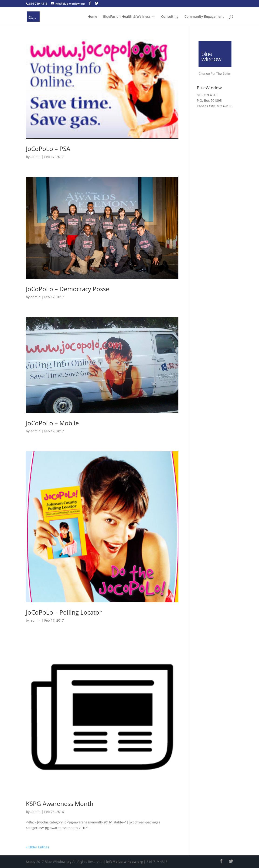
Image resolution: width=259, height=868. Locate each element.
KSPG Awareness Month (60, 804)
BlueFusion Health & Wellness (127, 17)
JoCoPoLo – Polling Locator (64, 612)
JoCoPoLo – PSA (48, 149)
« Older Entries (37, 847)
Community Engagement (204, 17)
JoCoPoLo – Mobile (52, 423)
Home (92, 17)
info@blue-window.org (124, 862)
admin (36, 157)
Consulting (170, 17)
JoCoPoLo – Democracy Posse (68, 289)
